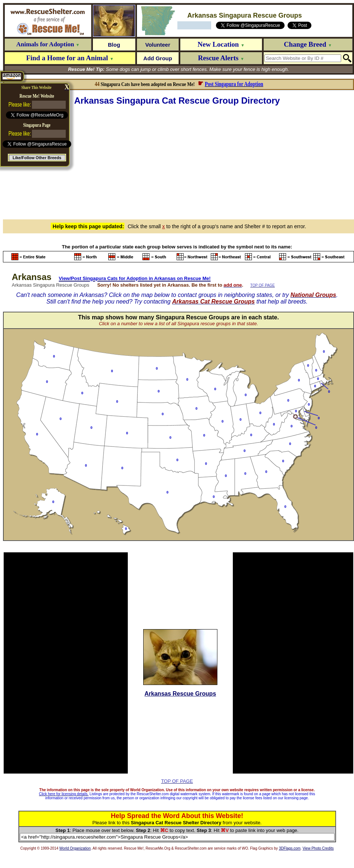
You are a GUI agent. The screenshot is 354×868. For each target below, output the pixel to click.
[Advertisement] (178, 161)
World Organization (75, 848)
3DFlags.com (290, 848)
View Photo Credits (318, 848)
